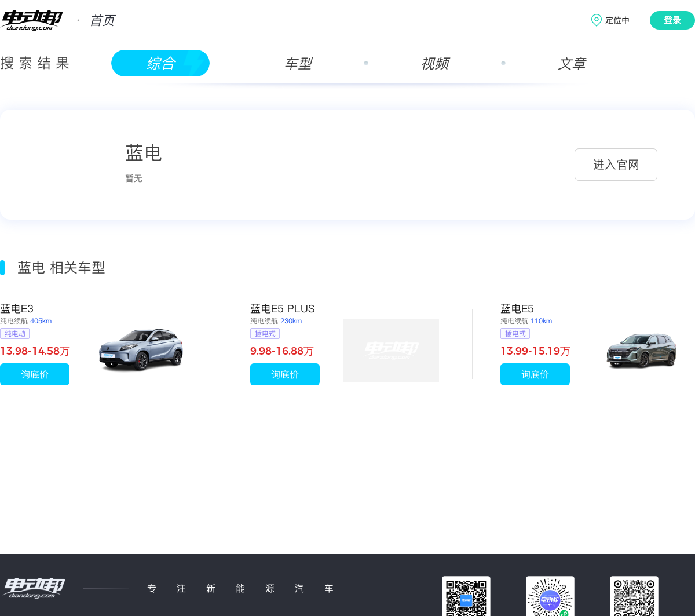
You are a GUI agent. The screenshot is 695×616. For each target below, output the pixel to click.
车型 (298, 63)
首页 (102, 20)
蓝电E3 (17, 309)
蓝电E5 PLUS (282, 309)
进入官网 (616, 165)
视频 (434, 63)
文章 (572, 63)
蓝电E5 (517, 309)
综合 (160, 63)
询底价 (35, 374)
